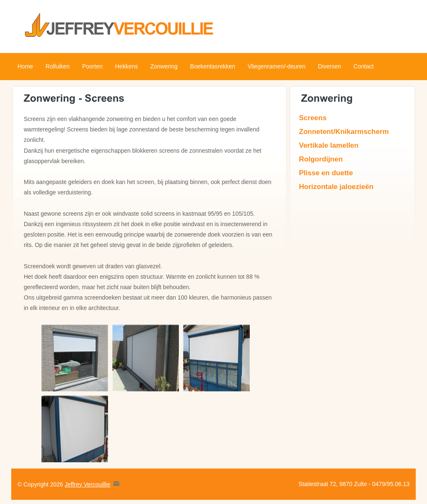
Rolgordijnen (321, 159)
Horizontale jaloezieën (336, 187)
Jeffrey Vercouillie (87, 484)
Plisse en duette (326, 173)
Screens (313, 118)
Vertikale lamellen (329, 145)
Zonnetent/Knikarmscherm (344, 132)
